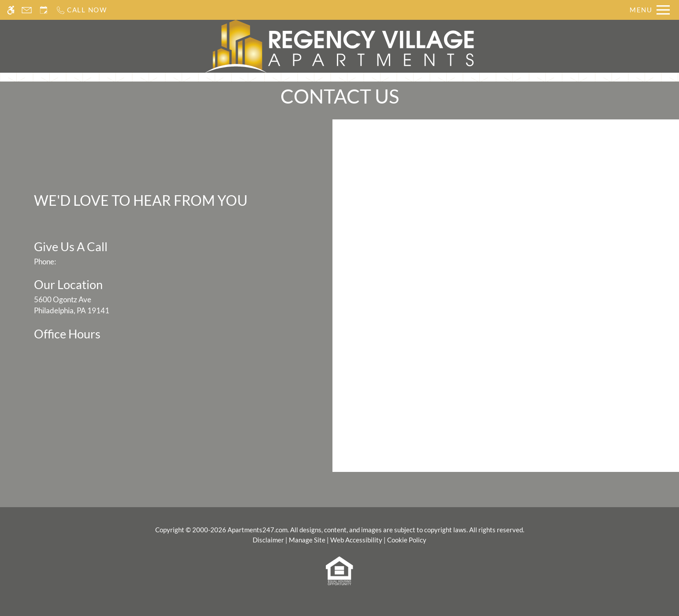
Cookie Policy (407, 540)
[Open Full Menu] (650, 10)
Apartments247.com (257, 530)
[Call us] (81, 10)
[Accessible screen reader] (11, 10)
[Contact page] (27, 10)
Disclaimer (268, 540)
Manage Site (307, 540)
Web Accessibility (356, 540)
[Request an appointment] (44, 10)
